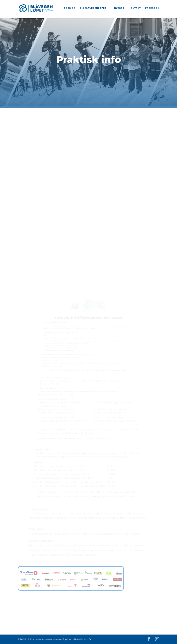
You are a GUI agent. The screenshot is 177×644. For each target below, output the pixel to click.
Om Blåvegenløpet (93, 8)
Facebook (152, 8)
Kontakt (135, 8)
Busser (119, 8)
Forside (70, 8)
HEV (89, 639)
